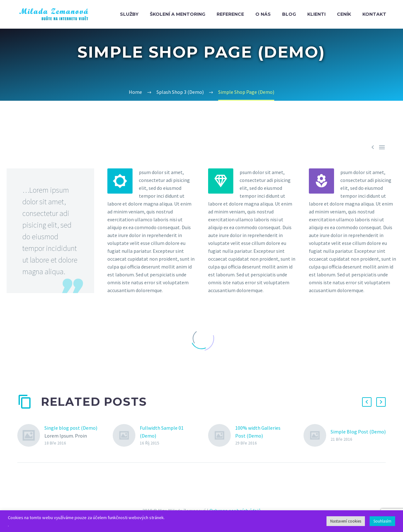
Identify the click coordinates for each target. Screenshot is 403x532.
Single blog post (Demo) (71, 428)
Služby (129, 14)
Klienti (316, 14)
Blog (289, 14)
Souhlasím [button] (382, 521)
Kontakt (374, 14)
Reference (230, 14)
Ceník (344, 14)
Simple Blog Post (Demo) (358, 432)
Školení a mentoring (178, 14)
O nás (263, 14)
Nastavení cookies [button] (346, 521)
